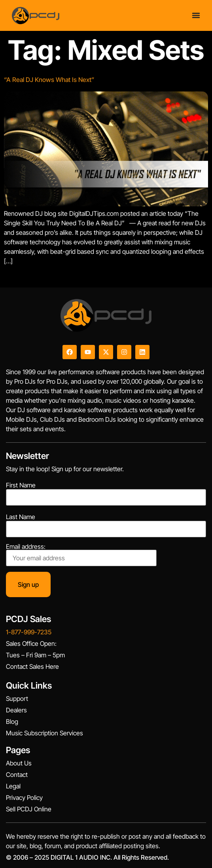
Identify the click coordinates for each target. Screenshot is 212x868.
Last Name (21, 517)
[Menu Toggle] (196, 15)
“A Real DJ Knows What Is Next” (49, 80)
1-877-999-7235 (29, 632)
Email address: (81, 555)
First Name (21, 485)
